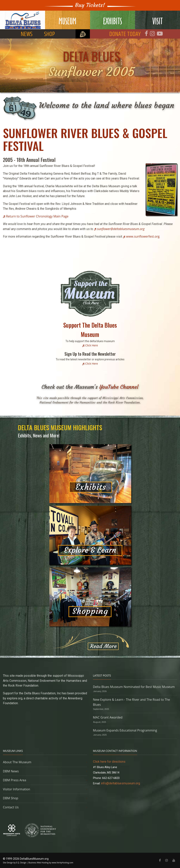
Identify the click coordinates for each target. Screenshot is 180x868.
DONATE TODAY (125, 34)
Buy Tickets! (90, 5)
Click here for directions (109, 762)
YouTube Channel (119, 387)
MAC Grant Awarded (108, 717)
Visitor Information (17, 789)
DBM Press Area (15, 780)
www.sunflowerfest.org (143, 236)
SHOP (50, 34)
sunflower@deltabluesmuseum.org (121, 229)
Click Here (92, 345)
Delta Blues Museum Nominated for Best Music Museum (134, 687)
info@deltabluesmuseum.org (120, 783)
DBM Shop (11, 798)
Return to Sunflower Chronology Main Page (37, 216)
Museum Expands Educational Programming (125, 730)
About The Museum (17, 762)
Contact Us (11, 807)
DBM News (11, 771)
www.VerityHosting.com (62, 863)
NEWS (27, 34)
